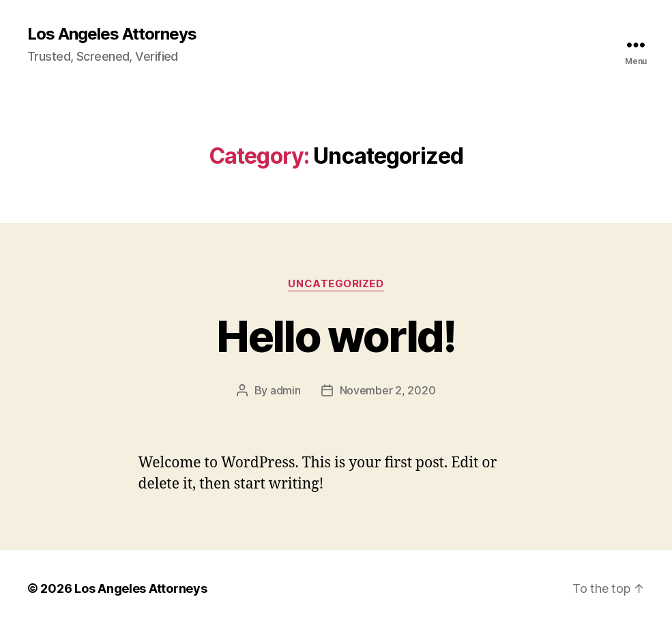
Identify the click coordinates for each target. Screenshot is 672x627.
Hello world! (336, 336)
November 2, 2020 (388, 390)
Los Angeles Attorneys (112, 34)
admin (286, 390)
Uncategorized (336, 284)
